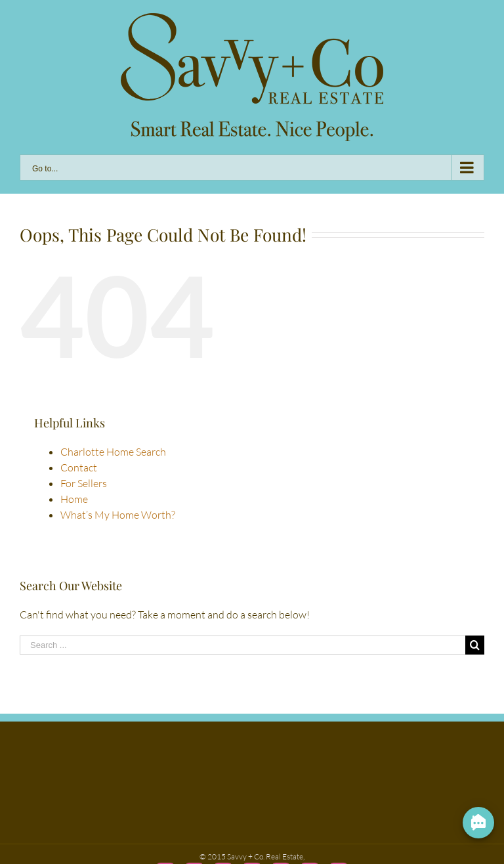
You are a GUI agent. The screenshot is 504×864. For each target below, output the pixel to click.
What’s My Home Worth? (118, 515)
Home (74, 499)
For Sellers (84, 483)
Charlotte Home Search (113, 452)
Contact (79, 467)
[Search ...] (242, 645)
